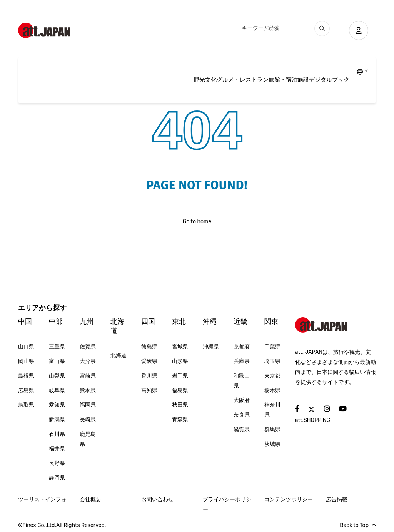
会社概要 (90, 499)
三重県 (57, 347)
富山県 (57, 361)
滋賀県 (242, 429)
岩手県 (180, 376)
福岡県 (88, 405)
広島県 (26, 391)
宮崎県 (88, 376)
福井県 (57, 449)
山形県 (180, 361)
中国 (25, 321)
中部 (56, 321)
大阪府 (242, 400)
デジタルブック (329, 80)
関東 (271, 321)
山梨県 (57, 376)
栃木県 (272, 391)
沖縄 (210, 321)
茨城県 (272, 444)
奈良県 (242, 415)
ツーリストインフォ (42, 499)
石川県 (57, 434)
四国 (148, 321)
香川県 (149, 376)
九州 (87, 321)
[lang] (363, 72)
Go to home (197, 222)
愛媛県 (149, 361)
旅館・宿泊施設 (289, 80)
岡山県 (26, 361)
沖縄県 (211, 347)
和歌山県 (242, 381)
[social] (297, 409)
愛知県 (57, 405)
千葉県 (272, 347)
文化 (211, 80)
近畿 (240, 321)
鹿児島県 (88, 439)
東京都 (272, 376)
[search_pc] (322, 28)
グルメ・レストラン (243, 80)
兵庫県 (242, 361)
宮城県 (180, 347)
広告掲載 (337, 499)
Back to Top (358, 525)
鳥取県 (26, 405)
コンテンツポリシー (289, 499)
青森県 (180, 419)
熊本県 (88, 391)
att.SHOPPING (313, 420)
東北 (179, 321)
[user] (359, 30)
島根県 (26, 376)
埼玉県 (272, 361)
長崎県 (88, 419)
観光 (199, 80)
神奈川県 (272, 410)
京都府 (242, 347)
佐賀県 (88, 347)
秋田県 (180, 405)
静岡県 (57, 478)
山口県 (26, 347)
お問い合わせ (157, 499)
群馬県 (272, 429)
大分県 (88, 361)
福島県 (180, 391)
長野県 (57, 463)
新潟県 (57, 419)
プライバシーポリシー (227, 504)
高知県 (149, 391)
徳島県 (149, 347)
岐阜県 (57, 391)
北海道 (117, 326)
